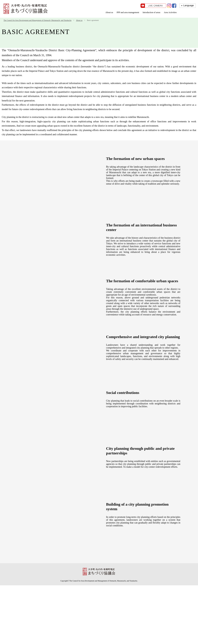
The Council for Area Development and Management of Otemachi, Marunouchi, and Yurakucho (37, 20)
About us (109, 12)
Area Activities (170, 12)
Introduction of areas (152, 12)
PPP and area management (128, 12)
